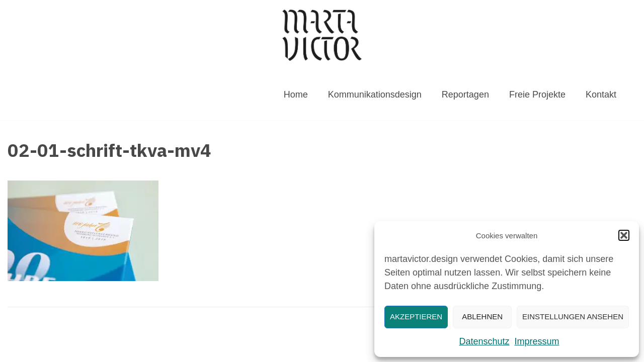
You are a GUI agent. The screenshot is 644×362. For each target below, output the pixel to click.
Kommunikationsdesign (375, 95)
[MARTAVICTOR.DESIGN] (322, 35)
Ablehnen (482, 316)
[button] (624, 235)
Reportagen (465, 95)
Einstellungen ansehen (573, 316)
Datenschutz (484, 341)
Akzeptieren (416, 316)
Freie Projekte (537, 95)
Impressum (537, 341)
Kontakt (601, 95)
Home (296, 95)
